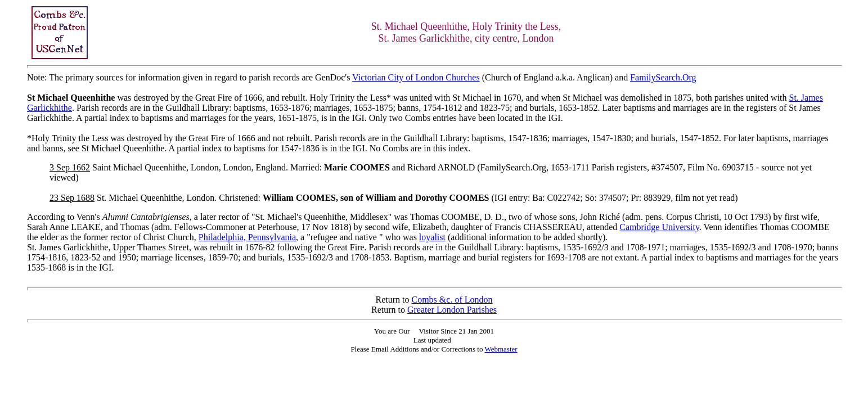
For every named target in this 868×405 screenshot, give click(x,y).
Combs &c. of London (452, 300)
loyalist (432, 237)
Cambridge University (659, 227)
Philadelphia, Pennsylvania (247, 237)
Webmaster (501, 349)
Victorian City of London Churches (416, 77)
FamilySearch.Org (663, 77)
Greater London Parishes (452, 310)
